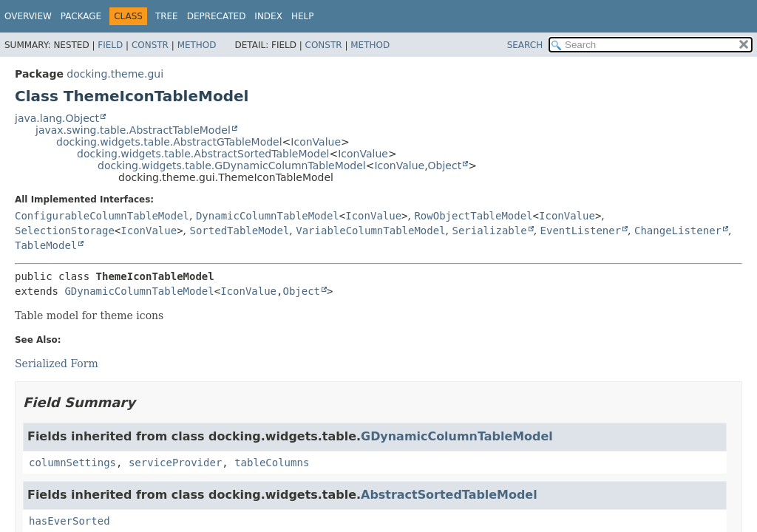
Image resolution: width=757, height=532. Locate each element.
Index (268, 16)
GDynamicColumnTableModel (139, 291)
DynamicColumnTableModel (268, 216)
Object (445, 166)
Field (110, 45)
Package (81, 16)
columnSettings (72, 463)
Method (197, 45)
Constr (150, 45)
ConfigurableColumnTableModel (102, 216)
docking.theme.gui (115, 74)
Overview (28, 16)
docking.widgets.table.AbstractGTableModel (169, 142)
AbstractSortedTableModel (449, 495)
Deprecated (217, 16)
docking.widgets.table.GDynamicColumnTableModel (232, 166)
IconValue (316, 142)
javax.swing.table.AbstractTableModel (133, 130)
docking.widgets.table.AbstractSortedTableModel (203, 154)
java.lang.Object (57, 118)
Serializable (489, 231)
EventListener (581, 231)
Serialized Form (57, 364)
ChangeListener (678, 231)
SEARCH (525, 45)
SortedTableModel (240, 231)
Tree (167, 16)
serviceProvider (175, 463)
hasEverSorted (69, 521)
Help (303, 16)
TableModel (46, 245)
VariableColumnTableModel (370, 231)
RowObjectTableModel (473, 216)
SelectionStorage (65, 231)
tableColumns (272, 463)
